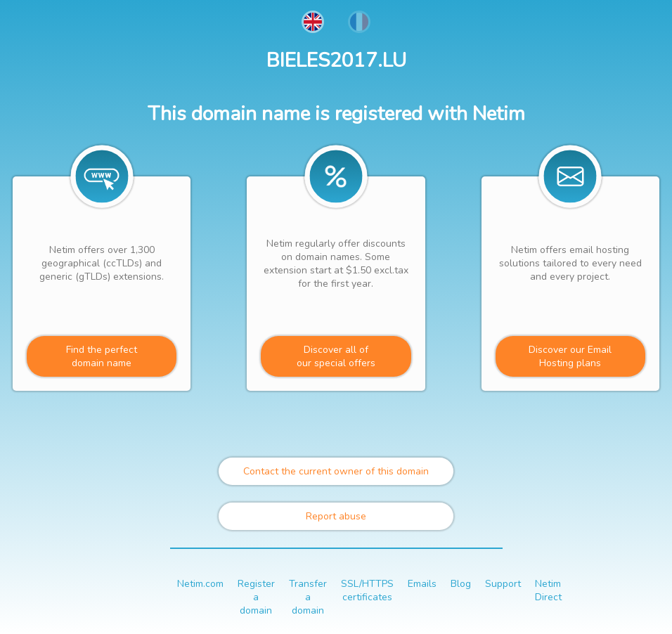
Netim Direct (548, 590)
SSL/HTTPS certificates (367, 590)
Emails (422, 584)
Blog (461, 584)
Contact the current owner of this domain (336, 471)
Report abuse (336, 516)
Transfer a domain (308, 597)
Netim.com (200, 584)
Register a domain (256, 597)
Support (503, 584)
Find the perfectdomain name (102, 356)
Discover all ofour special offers (336, 356)
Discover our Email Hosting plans (570, 356)
